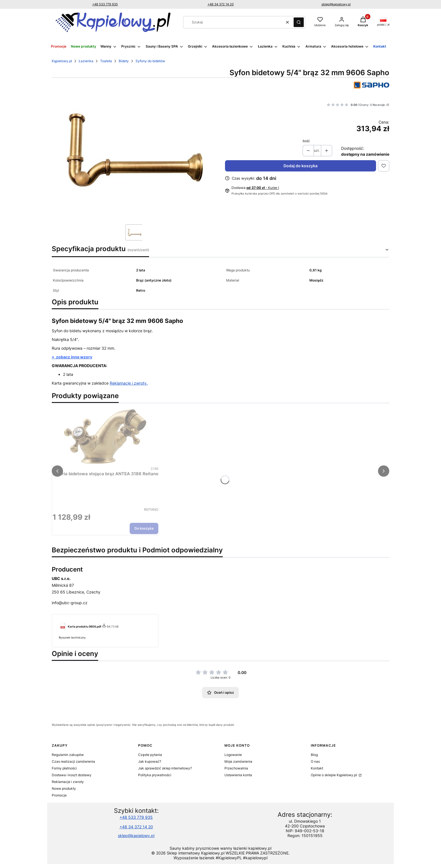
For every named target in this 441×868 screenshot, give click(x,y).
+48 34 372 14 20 (221, 4)
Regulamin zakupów (68, 755)
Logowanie (233, 755)
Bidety (124, 61)
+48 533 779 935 (105, 4)
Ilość (306, 141)
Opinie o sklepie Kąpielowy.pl (334, 775)
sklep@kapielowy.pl (336, 4)
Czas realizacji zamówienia (73, 761)
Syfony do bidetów (150, 61)
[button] (299, 22)
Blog (314, 755)
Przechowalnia (236, 768)
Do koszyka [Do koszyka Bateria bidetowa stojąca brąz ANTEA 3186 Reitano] (144, 528)
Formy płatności (64, 768)
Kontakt (317, 768)
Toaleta (106, 61)
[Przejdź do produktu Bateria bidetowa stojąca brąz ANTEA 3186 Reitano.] (105, 436)
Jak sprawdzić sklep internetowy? (165, 768)
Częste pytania (150, 755)
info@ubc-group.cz (70, 603)
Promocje (59, 795)
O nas (315, 761)
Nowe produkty (64, 788)
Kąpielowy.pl (62, 61)
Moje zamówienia (238, 761)
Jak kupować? (150, 761)
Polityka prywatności (155, 775)
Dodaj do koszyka (301, 166)
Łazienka (86, 61)
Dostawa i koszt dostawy (72, 775)
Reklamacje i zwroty (68, 782)
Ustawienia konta (238, 775)
